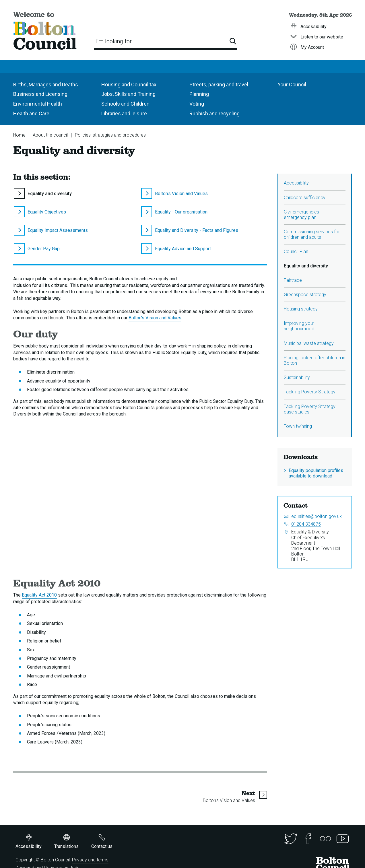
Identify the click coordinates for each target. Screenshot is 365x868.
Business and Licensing (40, 94)
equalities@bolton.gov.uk (317, 516)
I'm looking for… (116, 41)
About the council (50, 135)
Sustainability (297, 377)
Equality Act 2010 (39, 595)
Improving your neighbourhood (299, 326)
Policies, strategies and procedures (110, 135)
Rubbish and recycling (214, 113)
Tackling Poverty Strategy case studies (310, 409)
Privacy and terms (90, 860)
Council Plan (296, 252)
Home (19, 135)
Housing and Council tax (129, 85)
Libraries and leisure (124, 113)
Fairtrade (293, 280)
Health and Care (31, 113)
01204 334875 (306, 524)
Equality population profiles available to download (316, 473)
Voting (197, 104)
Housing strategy (301, 309)
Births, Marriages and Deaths (46, 85)
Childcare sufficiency (305, 198)
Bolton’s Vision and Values (155, 318)
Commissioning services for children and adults (312, 234)
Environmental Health (38, 104)
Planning (199, 94)
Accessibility (296, 183)
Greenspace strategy (305, 295)
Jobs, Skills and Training (128, 94)
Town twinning (298, 426)
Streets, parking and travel (219, 85)
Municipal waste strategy (309, 343)
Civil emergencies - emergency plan (303, 215)
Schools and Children (125, 104)
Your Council (292, 85)
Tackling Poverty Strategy (310, 392)
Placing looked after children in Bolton (314, 360)
